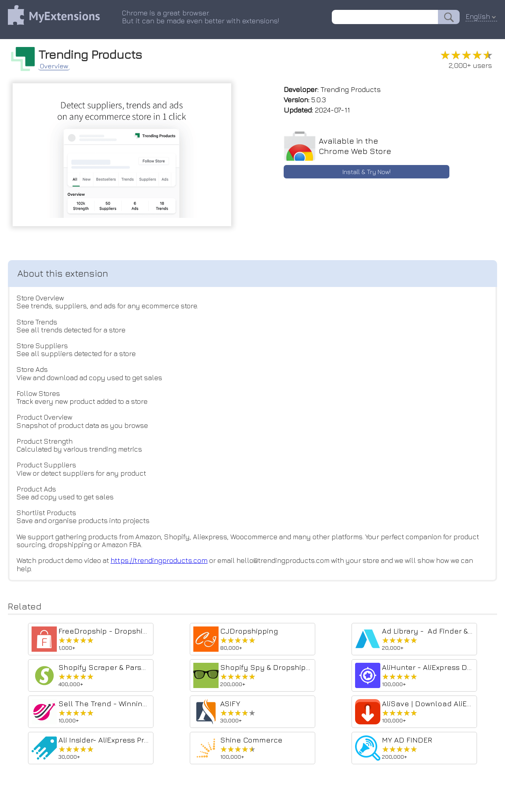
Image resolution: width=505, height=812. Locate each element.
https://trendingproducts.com (164, 567)
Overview (57, 65)
